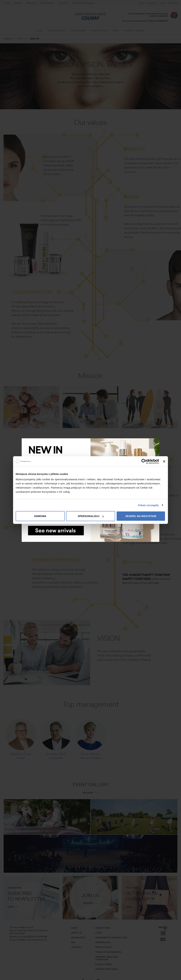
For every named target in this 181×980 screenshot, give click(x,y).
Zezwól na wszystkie (141, 516)
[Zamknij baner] (164, 461)
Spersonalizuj (91, 516)
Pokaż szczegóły (148, 505)
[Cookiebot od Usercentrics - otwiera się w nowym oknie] (144, 461)
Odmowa (40, 516)
